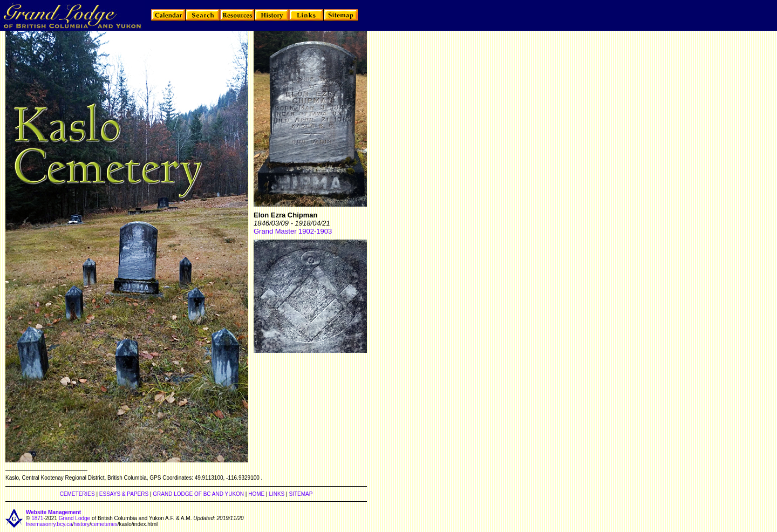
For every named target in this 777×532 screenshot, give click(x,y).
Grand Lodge (74, 518)
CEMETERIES (77, 494)
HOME (256, 494)
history (82, 524)
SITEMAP (301, 494)
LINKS (277, 494)
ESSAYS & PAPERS (124, 494)
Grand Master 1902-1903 (293, 231)
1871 (37, 518)
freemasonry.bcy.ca (49, 524)
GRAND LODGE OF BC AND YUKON (198, 494)
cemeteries (104, 524)
